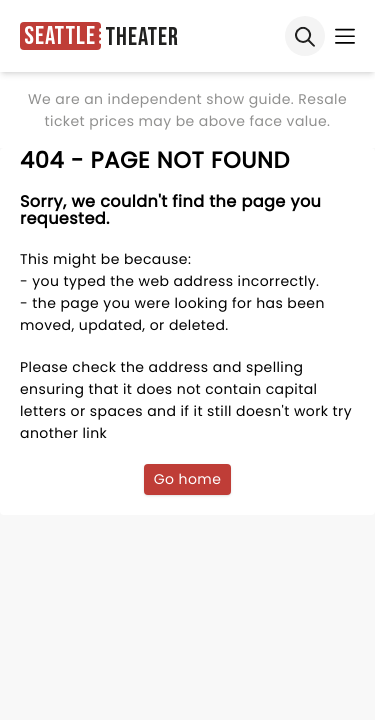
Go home (188, 479)
